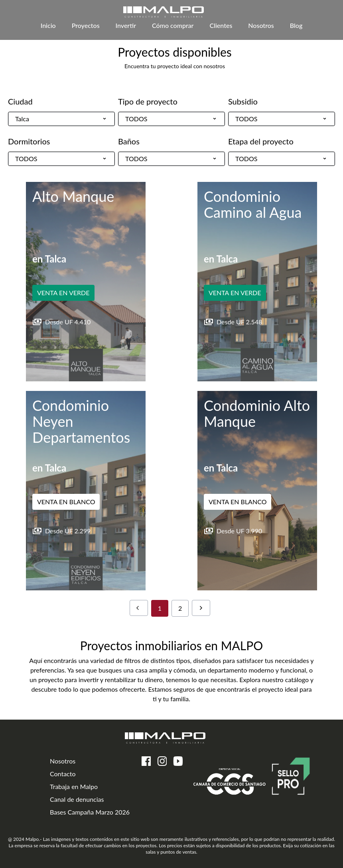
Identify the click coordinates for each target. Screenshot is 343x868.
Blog (296, 25)
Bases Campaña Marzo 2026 (90, 812)
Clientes (221, 25)
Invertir (126, 25)
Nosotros (261, 25)
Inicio (48, 25)
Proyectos (86, 25)
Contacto (63, 774)
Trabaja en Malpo (74, 786)
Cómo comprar (173, 25)
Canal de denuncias (77, 799)
